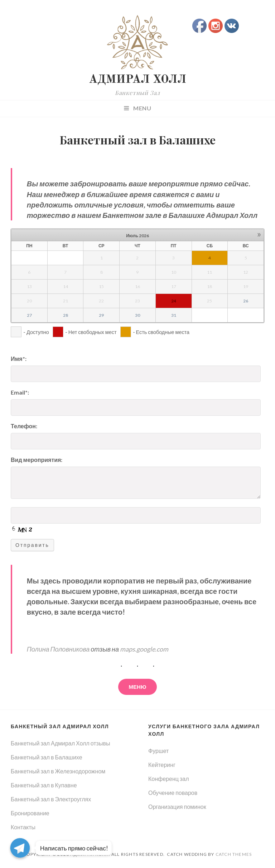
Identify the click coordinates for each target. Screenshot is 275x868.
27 (29, 315)
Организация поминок (177, 807)
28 (66, 315)
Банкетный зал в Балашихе (47, 757)
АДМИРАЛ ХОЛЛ (137, 80)
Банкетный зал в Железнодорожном (58, 771)
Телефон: (24, 426)
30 (137, 315)
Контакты (23, 827)
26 (246, 301)
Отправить (32, 545)
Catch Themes (234, 854)
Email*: (20, 392)
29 (101, 315)
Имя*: (19, 359)
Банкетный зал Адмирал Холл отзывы (60, 743)
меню (138, 687)
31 (174, 315)
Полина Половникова (58, 649)
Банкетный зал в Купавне (44, 785)
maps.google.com (144, 649)
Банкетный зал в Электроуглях (51, 799)
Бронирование (30, 813)
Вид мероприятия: (37, 460)
